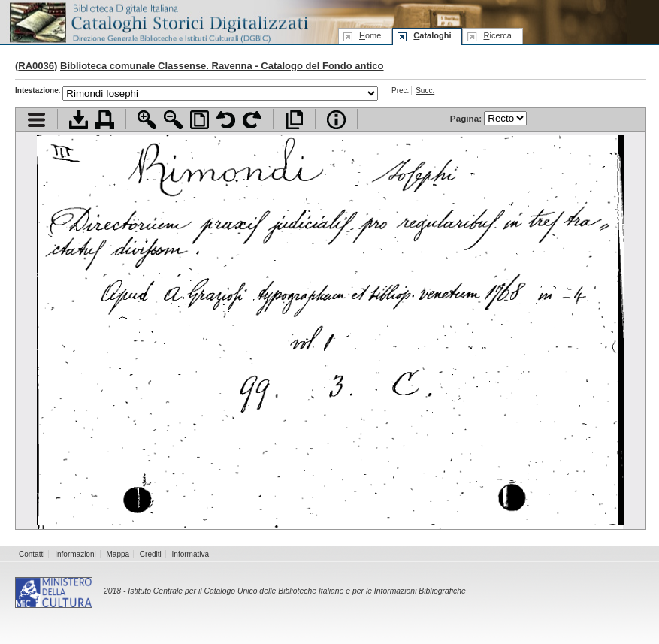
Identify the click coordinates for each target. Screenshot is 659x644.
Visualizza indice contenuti (36, 120)
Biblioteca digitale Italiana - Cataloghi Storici (158, 21)
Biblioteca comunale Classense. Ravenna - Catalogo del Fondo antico (222, 66)
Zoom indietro (173, 120)
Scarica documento (79, 120)
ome (370, 35)
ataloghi (432, 35)
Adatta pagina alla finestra (200, 120)
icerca (497, 35)
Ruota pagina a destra (252, 120)
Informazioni (75, 554)
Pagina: (488, 118)
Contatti (32, 554)
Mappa (118, 554)
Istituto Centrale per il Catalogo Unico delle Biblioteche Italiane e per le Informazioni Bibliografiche (296, 591)
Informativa (190, 554)
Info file (336, 120)
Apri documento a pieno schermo (294, 120)
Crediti (151, 554)
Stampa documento (105, 120)
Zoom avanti (147, 120)
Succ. (425, 91)
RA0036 (36, 66)
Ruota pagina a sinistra (226, 120)
